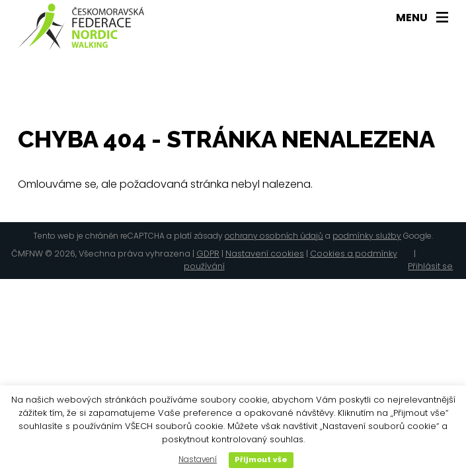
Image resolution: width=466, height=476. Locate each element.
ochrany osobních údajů (274, 236)
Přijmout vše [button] (261, 459)
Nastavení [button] (198, 459)
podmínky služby (367, 236)
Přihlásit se (430, 266)
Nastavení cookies (265, 254)
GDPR (208, 254)
